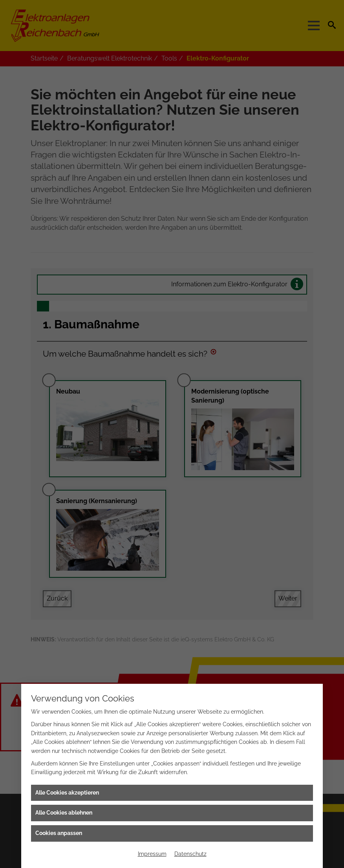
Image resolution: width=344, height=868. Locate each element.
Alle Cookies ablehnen (64, 813)
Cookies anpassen (59, 833)
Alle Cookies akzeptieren (67, 793)
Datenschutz (190, 854)
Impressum (152, 854)
